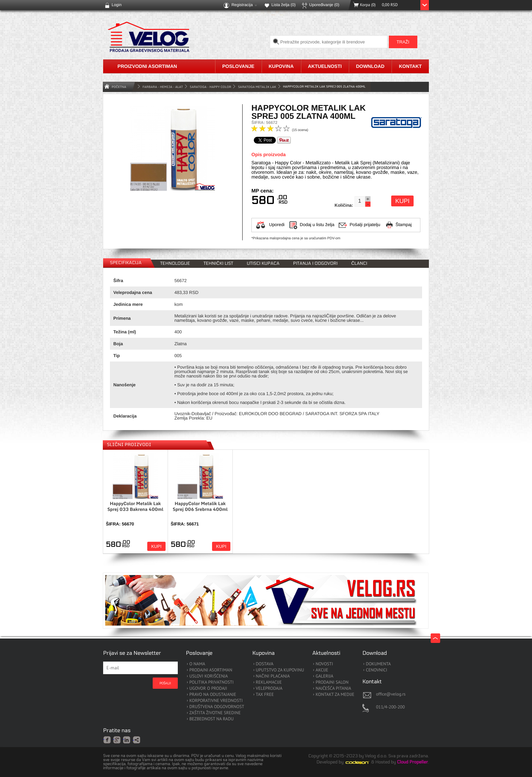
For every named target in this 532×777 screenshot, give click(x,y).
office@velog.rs (391, 694)
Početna (119, 87)
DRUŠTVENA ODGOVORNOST (217, 707)
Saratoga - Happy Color (210, 87)
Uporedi (277, 225)
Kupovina (281, 66)
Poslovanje (238, 66)
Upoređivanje (324, 5)
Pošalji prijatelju (365, 225)
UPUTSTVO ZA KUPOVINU (280, 670)
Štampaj (404, 225)
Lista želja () (283, 5)
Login (117, 5)
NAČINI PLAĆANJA (273, 676)
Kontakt (410, 66)
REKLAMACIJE (269, 682)
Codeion (362, 762)
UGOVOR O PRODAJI (208, 689)
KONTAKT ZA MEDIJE (335, 695)
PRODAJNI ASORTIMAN (211, 670)
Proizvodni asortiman (147, 66)
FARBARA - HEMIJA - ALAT (163, 87)
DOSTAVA (265, 664)
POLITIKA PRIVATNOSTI (212, 682)
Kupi (402, 201)
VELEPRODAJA (269, 689)
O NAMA (197, 664)
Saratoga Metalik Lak (257, 87)
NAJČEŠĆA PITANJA (333, 689)
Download (370, 66)
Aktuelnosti (325, 66)
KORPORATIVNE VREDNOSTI (216, 701)
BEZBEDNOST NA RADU (212, 719)
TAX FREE (265, 695)
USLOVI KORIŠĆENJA (209, 676)
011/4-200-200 (390, 707)
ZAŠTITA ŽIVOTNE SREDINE (215, 713)
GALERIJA (324, 676)
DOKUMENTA (378, 664)
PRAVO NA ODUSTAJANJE (213, 695)
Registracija (242, 5)
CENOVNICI (376, 670)
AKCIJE (322, 670)
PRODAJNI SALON (332, 682)
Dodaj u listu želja (317, 225)
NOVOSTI (324, 664)
